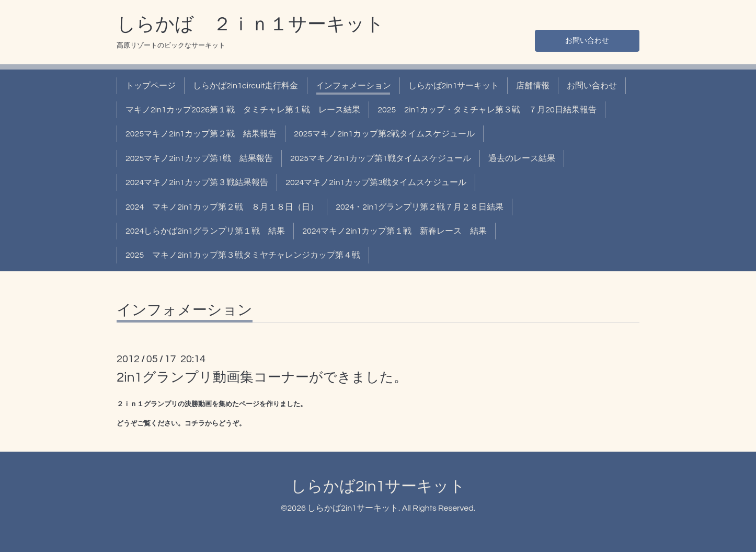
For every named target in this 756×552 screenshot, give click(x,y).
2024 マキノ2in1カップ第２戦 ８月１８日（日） (222, 207)
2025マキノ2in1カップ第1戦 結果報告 (199, 158)
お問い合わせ (587, 40)
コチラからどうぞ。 (215, 423)
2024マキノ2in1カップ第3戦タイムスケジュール (376, 182)
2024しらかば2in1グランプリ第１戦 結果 (205, 231)
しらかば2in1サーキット (454, 86)
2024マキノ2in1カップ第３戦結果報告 (197, 182)
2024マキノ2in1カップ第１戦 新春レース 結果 (394, 231)
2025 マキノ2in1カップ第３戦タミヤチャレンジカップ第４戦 (243, 255)
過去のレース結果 (522, 158)
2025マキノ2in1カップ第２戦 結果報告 (201, 134)
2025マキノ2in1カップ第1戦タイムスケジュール (381, 158)
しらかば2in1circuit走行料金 (246, 86)
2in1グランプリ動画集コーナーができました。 (262, 377)
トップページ (151, 86)
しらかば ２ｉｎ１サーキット (250, 25)
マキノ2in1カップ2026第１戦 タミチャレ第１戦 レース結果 (243, 110)
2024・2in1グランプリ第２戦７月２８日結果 (420, 207)
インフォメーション (353, 86)
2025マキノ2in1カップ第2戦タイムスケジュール (384, 134)
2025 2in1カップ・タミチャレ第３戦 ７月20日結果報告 (487, 110)
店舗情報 (533, 86)
